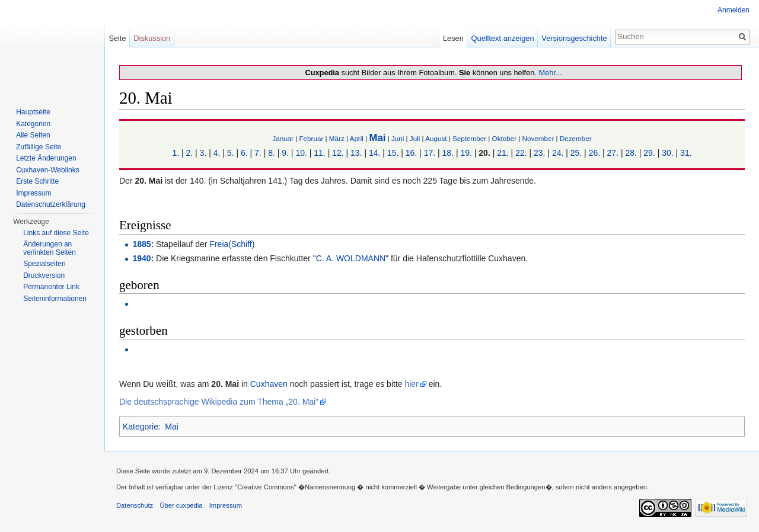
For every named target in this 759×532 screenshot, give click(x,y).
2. (190, 153)
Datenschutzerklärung (51, 204)
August (436, 138)
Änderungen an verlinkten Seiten (50, 248)
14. (374, 153)
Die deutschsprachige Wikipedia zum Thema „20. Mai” (219, 402)
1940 (141, 258)
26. (594, 153)
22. (521, 153)
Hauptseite (33, 112)
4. (217, 153)
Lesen (453, 38)
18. (448, 153)
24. (558, 153)
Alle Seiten (33, 135)
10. (301, 153)
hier (411, 384)
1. (176, 153)
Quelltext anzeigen (503, 38)
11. (319, 153)
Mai (377, 138)
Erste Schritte (37, 181)
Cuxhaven (269, 384)
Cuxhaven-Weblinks (48, 170)
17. (430, 153)
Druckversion (44, 275)
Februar (311, 138)
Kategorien (33, 124)
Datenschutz (135, 505)
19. (466, 153)
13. (356, 153)
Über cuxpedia (181, 505)
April (357, 138)
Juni (398, 138)
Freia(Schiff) (232, 244)
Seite (117, 38)
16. (411, 153)
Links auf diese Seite (56, 233)
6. (244, 153)
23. (539, 153)
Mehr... (550, 73)
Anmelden (734, 10)
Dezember (576, 138)
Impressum (34, 193)
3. (203, 153)
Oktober (504, 138)
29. (649, 153)
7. (258, 153)
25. (576, 153)
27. (613, 153)
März (337, 138)
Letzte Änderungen (46, 158)
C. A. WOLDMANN (351, 258)
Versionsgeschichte (574, 38)
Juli (415, 138)
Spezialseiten (44, 264)
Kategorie (141, 427)
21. (503, 153)
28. (631, 153)
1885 (141, 244)
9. (285, 153)
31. (686, 153)
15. (393, 153)
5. (231, 153)
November (538, 138)
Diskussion (152, 38)
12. (338, 153)
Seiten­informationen (55, 299)
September (469, 138)
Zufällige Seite (39, 147)
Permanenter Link (51, 287)
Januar (283, 138)
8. (272, 153)
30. (667, 153)
